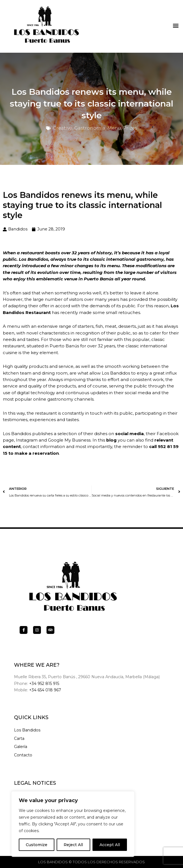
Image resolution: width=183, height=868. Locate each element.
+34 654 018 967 (45, 690)
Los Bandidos (27, 730)
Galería (21, 747)
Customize (37, 845)
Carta (19, 738)
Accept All (110, 845)
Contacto (23, 755)
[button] (176, 24)
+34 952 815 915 (44, 684)
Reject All (73, 845)
